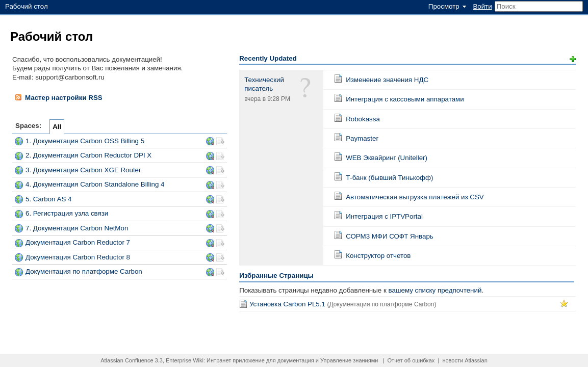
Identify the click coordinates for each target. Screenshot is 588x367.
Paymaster (362, 138)
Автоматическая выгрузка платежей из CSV (415, 197)
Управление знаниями (349, 360)
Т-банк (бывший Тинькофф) (389, 178)
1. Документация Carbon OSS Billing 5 (85, 141)
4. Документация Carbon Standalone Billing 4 (95, 184)
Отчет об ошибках (411, 360)
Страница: (338, 78)
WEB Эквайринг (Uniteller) (387, 158)
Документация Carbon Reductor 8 (78, 257)
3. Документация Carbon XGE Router (83, 170)
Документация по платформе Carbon (84, 271)
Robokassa (363, 119)
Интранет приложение (236, 360)
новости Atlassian (465, 360)
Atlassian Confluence (127, 360)
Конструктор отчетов (378, 256)
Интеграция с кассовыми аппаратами (405, 99)
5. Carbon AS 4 (48, 199)
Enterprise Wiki (185, 360)
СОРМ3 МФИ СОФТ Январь (390, 236)
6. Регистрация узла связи (67, 213)
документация (296, 360)
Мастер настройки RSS (58, 97)
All (57, 127)
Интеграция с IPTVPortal (384, 216)
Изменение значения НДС (387, 80)
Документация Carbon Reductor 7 (78, 242)
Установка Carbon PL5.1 (287, 304)
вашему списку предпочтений (435, 290)
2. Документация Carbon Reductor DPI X (88, 155)
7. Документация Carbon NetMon (77, 228)
